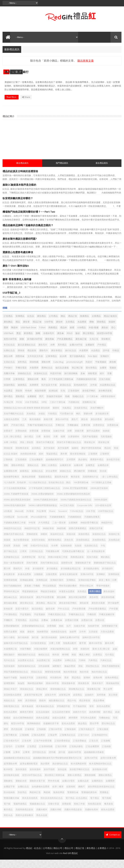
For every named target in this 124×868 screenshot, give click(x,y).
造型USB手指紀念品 (32, 784)
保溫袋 (7, 548)
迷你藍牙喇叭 (89, 399)
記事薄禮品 (19, 388)
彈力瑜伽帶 (113, 611)
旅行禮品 (29, 445)
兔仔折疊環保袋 (21, 548)
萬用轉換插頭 (34, 732)
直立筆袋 (113, 703)
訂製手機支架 (10, 743)
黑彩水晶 (8, 824)
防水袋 (103, 479)
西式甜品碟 (16, 72)
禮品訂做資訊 (110, 324)
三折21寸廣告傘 (58, 411)
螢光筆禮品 (91, 376)
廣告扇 (84, 428)
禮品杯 (64, 336)
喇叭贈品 (105, 565)
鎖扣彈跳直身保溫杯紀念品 (101, 795)
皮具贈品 (36, 456)
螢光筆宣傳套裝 (78, 462)
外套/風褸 (94, 336)
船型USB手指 (18, 732)
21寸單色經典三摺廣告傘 (61, 388)
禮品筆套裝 (85, 709)
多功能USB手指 (35, 347)
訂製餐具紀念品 (68, 743)
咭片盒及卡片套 (49, 393)
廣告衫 (105, 336)
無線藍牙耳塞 (27, 686)
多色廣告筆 (9, 583)
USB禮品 (82, 336)
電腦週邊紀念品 (37, 812)
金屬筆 (103, 376)
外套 (27, 577)
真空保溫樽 (63, 456)
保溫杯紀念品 (41, 382)
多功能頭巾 (108, 577)
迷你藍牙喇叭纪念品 (79, 778)
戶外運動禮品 (10, 623)
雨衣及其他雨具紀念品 (52, 806)
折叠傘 (45, 629)
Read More (75, 107)
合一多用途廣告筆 (96, 560)
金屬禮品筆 (103, 474)
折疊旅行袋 (87, 629)
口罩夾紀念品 (36, 560)
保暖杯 (44, 543)
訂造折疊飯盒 (80, 749)
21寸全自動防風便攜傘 (15, 497)
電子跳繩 (106, 806)
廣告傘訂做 (81, 347)
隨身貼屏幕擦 (29, 485)
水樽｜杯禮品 (10, 451)
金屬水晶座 (83, 789)
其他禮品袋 (114, 548)
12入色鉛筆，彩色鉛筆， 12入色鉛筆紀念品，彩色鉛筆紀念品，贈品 (37, 491)
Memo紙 (19, 520)
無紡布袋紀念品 (99, 680)
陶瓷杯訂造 (35, 801)
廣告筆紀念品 (27, 611)
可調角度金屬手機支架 (73, 560)
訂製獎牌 (93, 462)
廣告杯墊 (94, 606)
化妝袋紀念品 (91, 554)
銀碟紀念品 (37, 479)
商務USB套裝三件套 (58, 565)
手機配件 (8, 629)
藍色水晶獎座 (68, 732)
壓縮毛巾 (18, 577)
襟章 (6, 738)
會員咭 (47, 445)
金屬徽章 (90, 353)
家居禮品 (28, 342)
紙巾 (102, 382)
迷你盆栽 (62, 778)
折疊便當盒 (99, 433)
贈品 (63, 324)
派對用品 (22, 370)
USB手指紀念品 (106, 520)
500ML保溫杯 (101, 508)
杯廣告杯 (85, 657)
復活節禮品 (37, 617)
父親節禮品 (42, 686)
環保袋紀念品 (27, 697)
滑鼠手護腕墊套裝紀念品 (16, 680)
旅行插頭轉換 (71, 382)
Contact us (113, 843)
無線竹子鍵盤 (10, 686)
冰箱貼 (42, 422)
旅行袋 (35, 646)
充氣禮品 (67, 416)
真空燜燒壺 (31, 709)
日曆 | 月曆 (55, 652)
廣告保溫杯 (109, 600)
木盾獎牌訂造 (10, 657)
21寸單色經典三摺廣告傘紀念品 (44, 497)
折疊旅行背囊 (72, 629)
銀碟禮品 (24, 479)
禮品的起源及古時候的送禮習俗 (20, 180)
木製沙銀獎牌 (41, 657)
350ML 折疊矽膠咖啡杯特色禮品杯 (73, 502)
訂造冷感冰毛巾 (11, 749)
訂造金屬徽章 (36, 468)
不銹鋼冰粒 (74, 411)
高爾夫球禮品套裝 (73, 818)
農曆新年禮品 (97, 468)
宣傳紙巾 (105, 365)
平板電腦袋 (101, 370)
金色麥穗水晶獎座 (41, 795)
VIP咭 (44, 411)
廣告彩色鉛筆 (27, 606)
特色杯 (29, 399)
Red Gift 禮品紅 (71, 862)
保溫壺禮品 (84, 543)
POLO (70, 342)
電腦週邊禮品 (45, 485)
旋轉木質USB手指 (91, 646)
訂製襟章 (105, 462)
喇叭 (78, 422)
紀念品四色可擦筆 (61, 720)
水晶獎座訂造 (43, 669)
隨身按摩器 (59, 801)
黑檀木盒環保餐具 (24, 824)
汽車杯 (82, 669)
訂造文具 (94, 749)
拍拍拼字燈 (93, 634)
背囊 (109, 382)
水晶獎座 (82, 330)
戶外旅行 (8, 376)
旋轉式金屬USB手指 (70, 646)
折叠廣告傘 (57, 629)
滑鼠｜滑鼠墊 (27, 451)
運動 (6, 474)
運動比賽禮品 (105, 784)
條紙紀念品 (44, 663)
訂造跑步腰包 (76, 755)
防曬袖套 (92, 479)
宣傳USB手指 (87, 583)
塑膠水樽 (88, 422)
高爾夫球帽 (56, 818)
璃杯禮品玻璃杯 (35, 692)
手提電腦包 (25, 623)
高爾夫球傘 (9, 382)
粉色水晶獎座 (103, 715)
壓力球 (7, 577)
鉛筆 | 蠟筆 (58, 795)
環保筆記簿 (104, 451)
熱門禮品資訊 (62, 171)
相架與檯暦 (40, 399)
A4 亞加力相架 (67, 514)
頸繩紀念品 (78, 405)
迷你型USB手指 (104, 342)
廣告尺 (75, 428)
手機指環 (92, 623)
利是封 (89, 370)
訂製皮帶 (52, 743)
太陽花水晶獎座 (11, 428)
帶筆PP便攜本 (103, 594)
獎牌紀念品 (47, 376)
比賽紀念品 (9, 359)
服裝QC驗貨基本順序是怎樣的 (19, 193)
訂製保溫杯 (70, 738)
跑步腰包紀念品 (60, 772)
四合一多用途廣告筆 (14, 571)
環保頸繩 (34, 370)
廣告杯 (59, 330)
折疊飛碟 (52, 634)
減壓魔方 (57, 675)
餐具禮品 (8, 818)
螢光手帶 (94, 732)
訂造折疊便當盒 (62, 749)
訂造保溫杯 (74, 399)
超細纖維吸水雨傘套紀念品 (17, 766)
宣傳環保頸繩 (10, 588)
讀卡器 (62, 761)
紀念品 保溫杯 (11, 462)
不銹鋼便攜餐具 (57, 525)
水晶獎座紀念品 (108, 393)
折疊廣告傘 (113, 433)
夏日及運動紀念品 (27, 353)
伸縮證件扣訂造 (32, 537)
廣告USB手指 (62, 428)
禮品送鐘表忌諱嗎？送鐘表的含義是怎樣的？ (28, 234)
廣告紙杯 (109, 428)
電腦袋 (113, 376)
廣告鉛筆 (84, 611)
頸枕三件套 (79, 812)
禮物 (92, 330)
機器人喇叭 (85, 663)
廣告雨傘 (50, 347)
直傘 (83, 382)
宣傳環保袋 (114, 583)
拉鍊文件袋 (59, 439)
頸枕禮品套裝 (95, 812)
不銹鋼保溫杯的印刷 (86, 388)
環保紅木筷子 (10, 697)
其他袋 (17, 554)
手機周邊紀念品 (76, 623)
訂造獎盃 (32, 755)
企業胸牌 (73, 531)
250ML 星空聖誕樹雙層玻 (75, 497)
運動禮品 (20, 405)
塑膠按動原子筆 (83, 571)
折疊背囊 (34, 439)
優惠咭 (56, 416)
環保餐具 (106, 347)
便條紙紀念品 (24, 382)
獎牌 (6, 336)
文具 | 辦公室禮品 (13, 445)
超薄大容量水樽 (108, 766)
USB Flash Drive (28, 336)
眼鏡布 (43, 709)
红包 (63, 399)
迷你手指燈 (49, 778)
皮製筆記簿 (65, 703)
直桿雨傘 (101, 703)
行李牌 (7, 388)
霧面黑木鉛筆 (61, 485)
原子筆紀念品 (10, 560)
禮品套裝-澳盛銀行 (79, 71)
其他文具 (69, 548)
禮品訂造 (73, 324)
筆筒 (92, 715)
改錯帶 (73, 640)
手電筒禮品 (21, 629)
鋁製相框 (71, 795)
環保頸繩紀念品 (58, 697)
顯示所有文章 (86, 61)
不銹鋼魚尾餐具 (92, 525)
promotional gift (75, 370)
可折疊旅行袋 (66, 422)
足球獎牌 (71, 468)
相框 (20, 709)
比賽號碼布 (74, 445)
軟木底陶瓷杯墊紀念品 (100, 772)
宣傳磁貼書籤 (27, 588)
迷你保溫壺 (21, 778)
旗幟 (38, 342)
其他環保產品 (83, 548)
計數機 (7, 761)
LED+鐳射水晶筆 (103, 514)
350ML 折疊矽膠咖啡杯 (42, 502)
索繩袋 (7, 726)
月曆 (55, 445)
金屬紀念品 (23, 795)
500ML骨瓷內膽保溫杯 (15, 514)
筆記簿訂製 (77, 376)
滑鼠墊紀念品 (92, 675)
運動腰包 (8, 789)
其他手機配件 (97, 416)
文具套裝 (93, 640)
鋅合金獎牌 (51, 479)
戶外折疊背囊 (79, 617)
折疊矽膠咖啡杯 (11, 634)
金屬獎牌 (110, 789)
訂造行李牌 (61, 755)
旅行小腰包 (9, 646)
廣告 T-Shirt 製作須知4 (16, 274)
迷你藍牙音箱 (113, 468)
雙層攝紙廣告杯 (89, 801)
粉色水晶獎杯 (10, 720)
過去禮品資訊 (102, 171)
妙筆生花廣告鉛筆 (69, 583)
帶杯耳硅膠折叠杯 (68, 594)
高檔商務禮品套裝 (24, 818)
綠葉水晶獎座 (59, 726)
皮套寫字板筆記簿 (33, 703)
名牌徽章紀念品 (11, 565)
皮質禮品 (77, 703)
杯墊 (75, 657)
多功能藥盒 (52, 577)
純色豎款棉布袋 (28, 462)
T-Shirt (42, 336)
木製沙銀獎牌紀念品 (60, 657)
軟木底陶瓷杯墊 (79, 772)
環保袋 (21, 359)
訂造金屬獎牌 (92, 755)
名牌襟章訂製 (29, 565)
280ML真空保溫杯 (99, 497)
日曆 (38, 445)
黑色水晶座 (42, 824)
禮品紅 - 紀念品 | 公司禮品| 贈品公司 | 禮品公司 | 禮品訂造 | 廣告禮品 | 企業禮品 (66, 857)
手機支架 (60, 433)
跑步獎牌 (45, 772)
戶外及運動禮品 (65, 347)
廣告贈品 (8, 330)
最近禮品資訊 (22, 171)
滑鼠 (81, 675)
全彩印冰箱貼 (38, 548)
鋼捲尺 (82, 795)
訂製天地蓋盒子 (87, 738)
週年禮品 (8, 405)
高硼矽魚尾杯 (92, 818)
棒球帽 (65, 663)
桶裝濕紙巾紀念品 (27, 663)
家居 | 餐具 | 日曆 (108, 588)
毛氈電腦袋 (106, 445)
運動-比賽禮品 (74, 784)
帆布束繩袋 (35, 428)
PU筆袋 (30, 520)
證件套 (106, 359)
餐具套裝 (109, 812)
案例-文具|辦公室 (101, 657)
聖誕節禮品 (52, 462)
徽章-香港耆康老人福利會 (17, 288)
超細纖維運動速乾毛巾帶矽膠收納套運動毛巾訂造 (57, 766)
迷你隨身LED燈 (100, 778)
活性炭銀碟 (44, 675)
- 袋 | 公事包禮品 (109, 485)
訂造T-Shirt (84, 743)
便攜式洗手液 (96, 537)
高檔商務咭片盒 (90, 485)
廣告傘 (60, 342)
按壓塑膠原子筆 (110, 634)
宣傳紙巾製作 (57, 588)
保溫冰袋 (71, 543)
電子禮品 (95, 806)
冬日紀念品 (9, 353)
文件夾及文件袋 (35, 365)
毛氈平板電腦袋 (90, 445)
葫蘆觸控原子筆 (51, 732)
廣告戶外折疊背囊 (45, 606)
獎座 (66, 686)
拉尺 (69, 634)
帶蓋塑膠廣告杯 (30, 600)
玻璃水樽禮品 (112, 686)
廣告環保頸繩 (108, 606)
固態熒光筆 (67, 571)
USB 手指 (91, 520)
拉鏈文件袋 (79, 634)
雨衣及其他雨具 (30, 806)
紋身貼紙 (53, 399)
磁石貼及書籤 (62, 376)
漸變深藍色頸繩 (53, 680)
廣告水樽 (8, 365)
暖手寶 (83, 652)
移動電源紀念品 (11, 715)
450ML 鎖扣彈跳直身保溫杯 (17, 508)
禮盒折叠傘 (99, 709)
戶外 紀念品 (63, 617)
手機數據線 (73, 433)
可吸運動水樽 (52, 560)
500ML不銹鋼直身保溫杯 (46, 508)
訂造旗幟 (106, 749)
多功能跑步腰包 (91, 577)
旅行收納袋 (23, 646)
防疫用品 (22, 801)
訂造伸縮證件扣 (100, 743)
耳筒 (115, 726)
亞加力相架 (105, 388)
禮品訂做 (37, 330)
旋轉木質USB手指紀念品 (16, 652)
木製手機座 (25, 657)
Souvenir (63, 520)
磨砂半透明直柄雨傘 (91, 456)
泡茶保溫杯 (9, 675)
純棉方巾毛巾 (80, 720)
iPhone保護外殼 (39, 525)
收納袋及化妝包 (59, 640)
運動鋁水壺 (21, 789)
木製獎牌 (34, 376)
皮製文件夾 (50, 703)
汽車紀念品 (106, 669)
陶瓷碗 (47, 801)
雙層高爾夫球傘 (11, 806)
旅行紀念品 (71, 359)
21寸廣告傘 (92, 405)
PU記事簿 (41, 520)
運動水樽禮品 (18, 474)
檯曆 (63, 445)
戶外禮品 (102, 353)
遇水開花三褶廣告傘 (55, 784)
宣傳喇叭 (101, 583)
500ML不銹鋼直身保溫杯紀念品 (76, 508)
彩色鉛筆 (8, 617)
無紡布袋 (84, 680)
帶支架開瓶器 (49, 594)
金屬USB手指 (76, 353)
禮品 (18, 330)
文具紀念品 (9, 370)
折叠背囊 (86, 433)
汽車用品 (93, 669)
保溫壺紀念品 (99, 543)
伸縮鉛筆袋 (48, 537)
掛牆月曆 (79, 439)
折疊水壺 (100, 629)
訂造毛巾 (8, 755)
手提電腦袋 (40, 623)
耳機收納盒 (104, 726)
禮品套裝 (32, 359)
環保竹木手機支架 (45, 451)
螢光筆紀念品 (108, 732)
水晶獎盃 (8, 399)
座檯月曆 (48, 428)
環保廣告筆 (83, 692)
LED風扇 (8, 520)
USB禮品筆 (9, 525)
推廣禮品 (84, 324)
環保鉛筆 (8, 456)
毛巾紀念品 (9, 669)
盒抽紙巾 (89, 703)
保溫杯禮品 (9, 393)
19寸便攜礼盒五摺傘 (101, 491)
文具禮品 (70, 330)
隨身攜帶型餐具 (11, 485)
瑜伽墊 (21, 692)
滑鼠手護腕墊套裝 (111, 675)
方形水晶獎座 (107, 640)
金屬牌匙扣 (97, 789)
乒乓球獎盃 (44, 531)
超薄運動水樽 (10, 772)
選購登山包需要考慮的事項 (18, 261)
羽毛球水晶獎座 (88, 726)
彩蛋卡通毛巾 (22, 617)
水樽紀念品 (70, 669)
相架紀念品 (9, 709)
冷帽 (25, 554)
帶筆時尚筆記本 (11, 600)
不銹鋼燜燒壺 (75, 525)
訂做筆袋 (30, 738)
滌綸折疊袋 (70, 675)
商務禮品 (53, 336)
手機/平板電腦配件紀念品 (40, 433)
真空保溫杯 (49, 456)
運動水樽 (46, 370)
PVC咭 (19, 411)
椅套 (74, 663)
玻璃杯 (87, 686)
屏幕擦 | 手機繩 (32, 594)
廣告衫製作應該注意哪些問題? (20, 247)
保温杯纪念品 (57, 543)
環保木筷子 (98, 692)
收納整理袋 (43, 640)
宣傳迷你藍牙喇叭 (87, 588)
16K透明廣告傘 (81, 491)
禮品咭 (108, 456)
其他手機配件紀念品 (14, 422)
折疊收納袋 (21, 439)
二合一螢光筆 (59, 531)
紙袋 (117, 720)
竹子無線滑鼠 (80, 715)
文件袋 (93, 393)
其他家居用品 (81, 416)
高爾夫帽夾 (42, 818)
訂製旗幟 (24, 743)
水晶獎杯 (57, 669)
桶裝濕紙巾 (9, 663)
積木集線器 (28, 715)
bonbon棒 (23, 525)
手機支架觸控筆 (107, 623)
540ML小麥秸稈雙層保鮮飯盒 (43, 514)
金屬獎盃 (90, 474)
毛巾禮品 (109, 663)
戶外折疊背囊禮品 (97, 617)
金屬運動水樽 (10, 479)
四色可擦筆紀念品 (49, 571)
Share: (52, 520)
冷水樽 (54, 554)
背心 (113, 336)
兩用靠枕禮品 (55, 548)
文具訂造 (94, 347)
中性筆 (32, 531)
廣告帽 (113, 370)
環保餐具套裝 (22, 456)
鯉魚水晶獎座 (108, 818)
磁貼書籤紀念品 (57, 709)
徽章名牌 (50, 617)
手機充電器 (21, 376)
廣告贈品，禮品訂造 (46, 611)
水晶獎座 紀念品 (26, 669)
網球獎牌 (73, 726)
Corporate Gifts (85, 514)
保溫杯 (112, 330)
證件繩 (52, 761)
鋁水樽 (63, 365)
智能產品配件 (70, 652)
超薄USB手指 (91, 766)
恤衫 (78, 342)
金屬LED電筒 (68, 789)
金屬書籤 (32, 405)
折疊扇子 (8, 439)
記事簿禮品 (51, 365)
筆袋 (116, 456)
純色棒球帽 (95, 720)
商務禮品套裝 (77, 565)
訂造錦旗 (106, 755)
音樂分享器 (54, 812)
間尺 (41, 405)
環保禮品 (101, 330)
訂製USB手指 (55, 738)
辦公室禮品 (88, 342)
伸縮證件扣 (107, 531)
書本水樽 (109, 652)
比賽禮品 (98, 663)
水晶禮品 (95, 359)
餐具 (44, 388)
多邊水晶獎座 (24, 583)
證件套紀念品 (39, 761)
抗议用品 (34, 629)
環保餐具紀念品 (76, 697)
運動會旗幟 (90, 784)
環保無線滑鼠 (113, 692)
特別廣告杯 (56, 686)
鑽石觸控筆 (79, 479)
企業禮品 (96, 324)
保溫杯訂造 (114, 543)
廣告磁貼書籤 (10, 611)
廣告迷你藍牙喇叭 (68, 611)
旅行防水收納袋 (49, 646)
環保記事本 (42, 697)
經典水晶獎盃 (43, 726)
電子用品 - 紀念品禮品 (76, 806)
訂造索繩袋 (21, 468)
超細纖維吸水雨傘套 (94, 761)
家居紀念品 (65, 393)
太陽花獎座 (51, 583)
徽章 (6, 433)
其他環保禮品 (99, 548)
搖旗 (22, 640)
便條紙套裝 (32, 543)
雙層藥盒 (104, 801)
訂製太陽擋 (103, 738)
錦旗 (22, 347)
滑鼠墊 (19, 399)
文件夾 (82, 640)
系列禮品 (62, 353)
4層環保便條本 (108, 405)
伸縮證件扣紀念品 (13, 537)
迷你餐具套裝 (105, 399)
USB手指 (49, 330)
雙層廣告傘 (73, 801)
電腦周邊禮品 (20, 812)
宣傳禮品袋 (42, 588)
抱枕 (61, 634)
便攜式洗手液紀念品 (14, 543)
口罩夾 (23, 560)
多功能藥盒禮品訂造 (71, 577)
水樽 (6, 72)
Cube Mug (58, 370)
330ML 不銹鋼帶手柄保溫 (16, 502)
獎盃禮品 (76, 686)
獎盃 (19, 342)
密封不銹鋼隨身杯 (13, 594)
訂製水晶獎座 (38, 743)
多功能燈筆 (38, 577)
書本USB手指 (95, 652)
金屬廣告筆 (65, 474)
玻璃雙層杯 (9, 692)
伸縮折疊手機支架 (89, 531)
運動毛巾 (44, 359)
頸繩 (67, 405)
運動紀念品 (33, 474)
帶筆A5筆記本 (86, 594)
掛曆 (70, 439)
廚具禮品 (82, 600)
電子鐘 (7, 812)
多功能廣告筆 (102, 422)
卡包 (103, 554)
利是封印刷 (56, 382)
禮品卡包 (72, 709)
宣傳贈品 (71, 588)
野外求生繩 (54, 789)
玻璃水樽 (98, 686)
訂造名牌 (27, 749)
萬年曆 (64, 462)
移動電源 (92, 382)
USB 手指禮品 (32, 411)
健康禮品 (22, 393)
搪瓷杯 (31, 640)
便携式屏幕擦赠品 (77, 537)
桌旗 (115, 657)
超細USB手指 (75, 761)
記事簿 (26, 761)
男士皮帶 (108, 697)
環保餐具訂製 (94, 697)
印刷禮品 (52, 422)
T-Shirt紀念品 (77, 520)
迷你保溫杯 (35, 778)
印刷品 (116, 359)
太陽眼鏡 (38, 583)
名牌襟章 (34, 393)
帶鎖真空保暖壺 (48, 600)
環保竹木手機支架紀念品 (69, 451)
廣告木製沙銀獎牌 (77, 606)
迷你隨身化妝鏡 (11, 784)
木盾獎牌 (84, 359)
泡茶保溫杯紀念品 (27, 675)
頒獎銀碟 (66, 812)
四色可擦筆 (32, 571)
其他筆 (7, 554)
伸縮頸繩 (61, 537)
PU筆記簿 (8, 411)
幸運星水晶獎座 (67, 600)
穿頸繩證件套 (63, 715)
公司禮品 (53, 324)
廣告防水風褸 (98, 611)
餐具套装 (75, 485)
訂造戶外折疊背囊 (43, 749)
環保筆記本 (90, 451)
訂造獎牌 (20, 755)
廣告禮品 (41, 324)
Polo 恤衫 (93, 365)
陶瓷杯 (14, 336)
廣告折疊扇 (96, 428)
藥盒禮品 (82, 732)
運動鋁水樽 (33, 388)
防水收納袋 (9, 801)
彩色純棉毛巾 (81, 393)
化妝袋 (78, 554)
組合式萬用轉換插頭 (23, 726)
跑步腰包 (83, 468)
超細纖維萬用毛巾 (55, 468)
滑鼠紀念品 (36, 680)
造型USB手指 (10, 347)
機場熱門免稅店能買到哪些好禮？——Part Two (29, 220)
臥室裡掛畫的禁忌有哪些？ (18, 207)
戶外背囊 (114, 617)
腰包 (6, 732)
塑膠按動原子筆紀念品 (105, 571)
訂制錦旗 (41, 738)
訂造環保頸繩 (46, 755)
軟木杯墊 (8, 778)
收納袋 (106, 439)
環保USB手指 (52, 692)
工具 (24, 428)
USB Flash (9, 342)
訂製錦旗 (8, 468)
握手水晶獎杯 (93, 439)
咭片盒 (42, 565)
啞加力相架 (92, 565)
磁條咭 (75, 456)
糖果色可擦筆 (27, 720)
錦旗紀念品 (65, 479)
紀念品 (31, 324)
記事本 (17, 761)
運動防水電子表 (37, 789)
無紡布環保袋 (70, 680)
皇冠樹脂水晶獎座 (13, 703)
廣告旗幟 (61, 606)
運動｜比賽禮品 (49, 474)
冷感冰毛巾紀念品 (39, 554)
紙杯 (41, 462)
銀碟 (72, 336)
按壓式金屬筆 (10, 640)
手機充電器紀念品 (57, 623)
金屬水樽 (78, 474)
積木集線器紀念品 (45, 715)
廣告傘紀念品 (10, 606)
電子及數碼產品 (77, 365)
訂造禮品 (8, 324)
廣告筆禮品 (57, 359)
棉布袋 (56, 663)
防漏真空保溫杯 (54, 405)
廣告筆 (26, 330)
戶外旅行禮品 (18, 433)
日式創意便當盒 (38, 652)
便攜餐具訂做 (89, 411)
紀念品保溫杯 (43, 720)
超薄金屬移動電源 (29, 772)
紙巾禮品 (108, 720)
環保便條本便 (68, 692)
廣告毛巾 (43, 353)
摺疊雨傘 (20, 365)
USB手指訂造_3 (11, 301)
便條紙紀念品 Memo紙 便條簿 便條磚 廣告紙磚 (27, 416)
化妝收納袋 (66, 554)
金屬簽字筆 (9, 795)
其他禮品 (31, 422)
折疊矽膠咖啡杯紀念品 (33, 634)
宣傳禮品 (20, 324)
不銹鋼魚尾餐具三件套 (15, 531)
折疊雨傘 (46, 439)
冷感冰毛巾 (49, 342)
